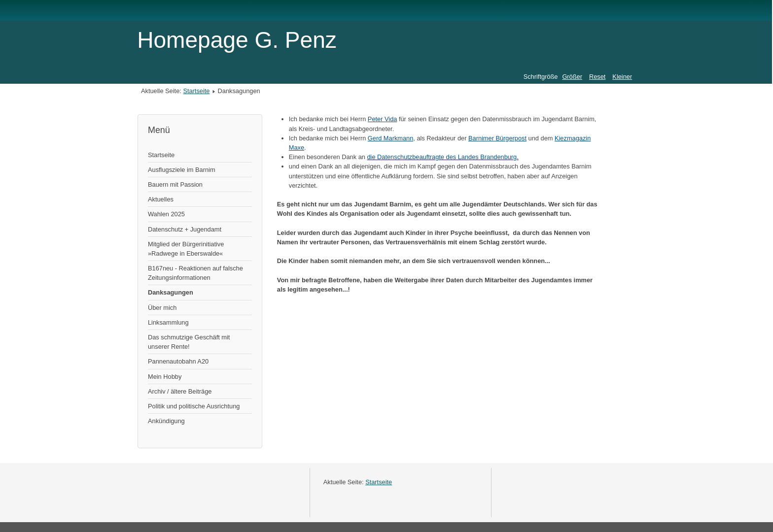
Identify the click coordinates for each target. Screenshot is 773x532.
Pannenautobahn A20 (178, 361)
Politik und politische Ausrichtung (194, 406)
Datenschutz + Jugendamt (185, 229)
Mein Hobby (165, 377)
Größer (572, 77)
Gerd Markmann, (391, 138)
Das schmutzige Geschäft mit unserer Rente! (189, 342)
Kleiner (622, 77)
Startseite (196, 91)
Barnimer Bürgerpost (497, 138)
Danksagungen (171, 292)
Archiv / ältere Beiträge (180, 391)
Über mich (162, 308)
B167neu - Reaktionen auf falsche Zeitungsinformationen (195, 273)
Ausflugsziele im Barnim (182, 170)
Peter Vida (383, 119)
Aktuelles (161, 199)
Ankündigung (166, 421)
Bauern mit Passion (175, 184)
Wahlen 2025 (166, 214)
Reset (597, 77)
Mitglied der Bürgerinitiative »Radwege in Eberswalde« (186, 249)
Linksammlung (168, 322)
